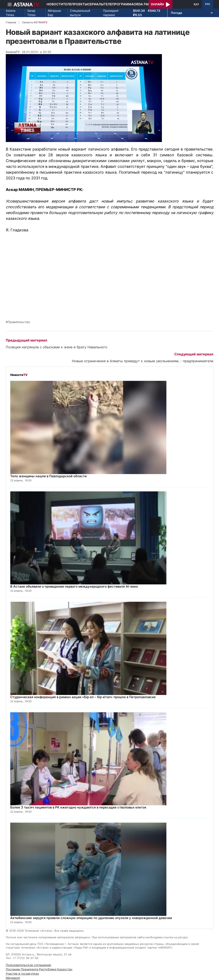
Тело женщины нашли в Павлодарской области (48, 476)
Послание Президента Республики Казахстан (39, 969)
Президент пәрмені (111, 13)
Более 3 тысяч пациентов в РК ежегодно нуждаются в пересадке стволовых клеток (78, 807)
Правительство (19, 322)
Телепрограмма (119, 4)
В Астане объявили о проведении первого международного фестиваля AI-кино (74, 586)
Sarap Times (31, 13)
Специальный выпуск (80, 13)
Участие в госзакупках (22, 973)
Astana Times (11, 13)
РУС (208, 4)
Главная (11, 22)
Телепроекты (75, 4)
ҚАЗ (196, 4)
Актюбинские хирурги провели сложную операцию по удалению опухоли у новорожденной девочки (91, 918)
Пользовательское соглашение (28, 965)
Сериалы (96, 4)
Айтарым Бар (54, 13)
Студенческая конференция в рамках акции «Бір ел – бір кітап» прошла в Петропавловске (83, 697)
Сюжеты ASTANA (35, 22)
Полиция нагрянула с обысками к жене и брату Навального (57, 347)
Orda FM (141, 4)
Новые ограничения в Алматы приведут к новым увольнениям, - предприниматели (143, 361)
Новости (55, 4)
